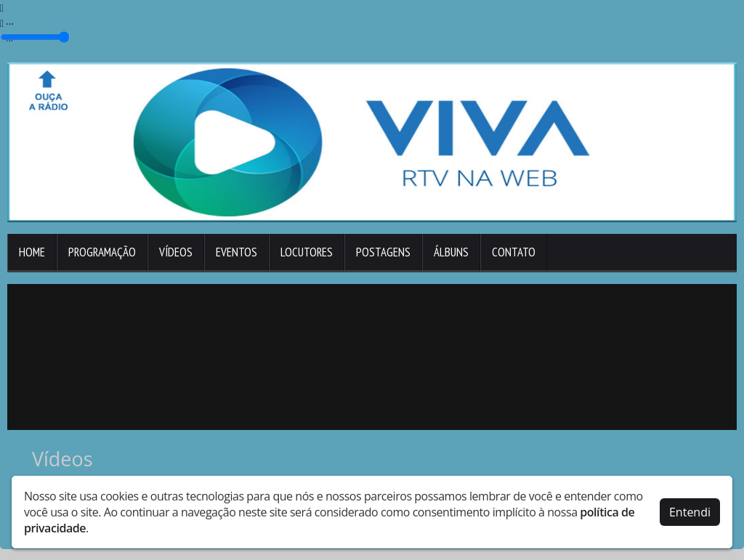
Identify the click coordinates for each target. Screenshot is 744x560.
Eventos (236, 252)
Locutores (307, 252)
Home (32, 252)
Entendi (690, 512)
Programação (102, 252)
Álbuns (451, 252)
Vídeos (176, 252)
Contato (514, 252)
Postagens (383, 252)
